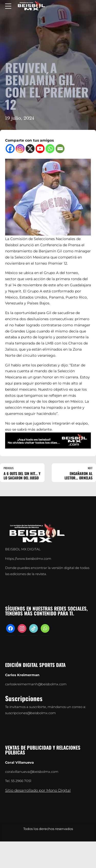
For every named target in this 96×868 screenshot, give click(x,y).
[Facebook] (10, 149)
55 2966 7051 (21, 781)
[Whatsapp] (50, 149)
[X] (30, 149)
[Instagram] (20, 149)
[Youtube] (40, 149)
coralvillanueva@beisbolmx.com (32, 772)
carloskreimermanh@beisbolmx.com (36, 684)
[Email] (60, 149)
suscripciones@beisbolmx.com (30, 713)
